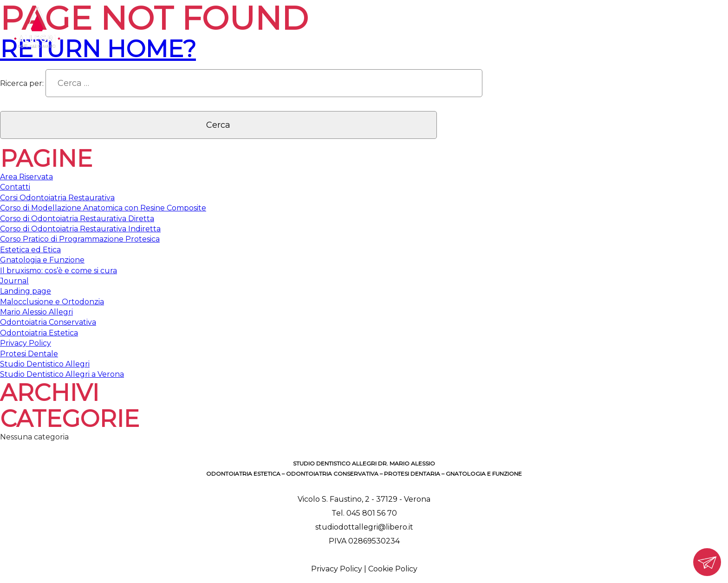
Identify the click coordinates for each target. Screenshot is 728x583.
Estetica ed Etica (30, 250)
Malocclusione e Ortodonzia (52, 302)
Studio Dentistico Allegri (45, 364)
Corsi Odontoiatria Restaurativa (57, 198)
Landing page (26, 291)
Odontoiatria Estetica (39, 333)
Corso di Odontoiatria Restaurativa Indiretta (80, 229)
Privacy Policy (26, 343)
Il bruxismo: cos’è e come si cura (58, 271)
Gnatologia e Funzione (42, 260)
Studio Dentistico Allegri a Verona (62, 374)
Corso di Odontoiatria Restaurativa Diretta (77, 219)
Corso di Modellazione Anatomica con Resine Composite (103, 208)
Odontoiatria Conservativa (48, 322)
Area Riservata (26, 177)
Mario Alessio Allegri (36, 312)
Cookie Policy (393, 569)
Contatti (15, 187)
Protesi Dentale (29, 354)
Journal (14, 281)
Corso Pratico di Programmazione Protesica (80, 239)
